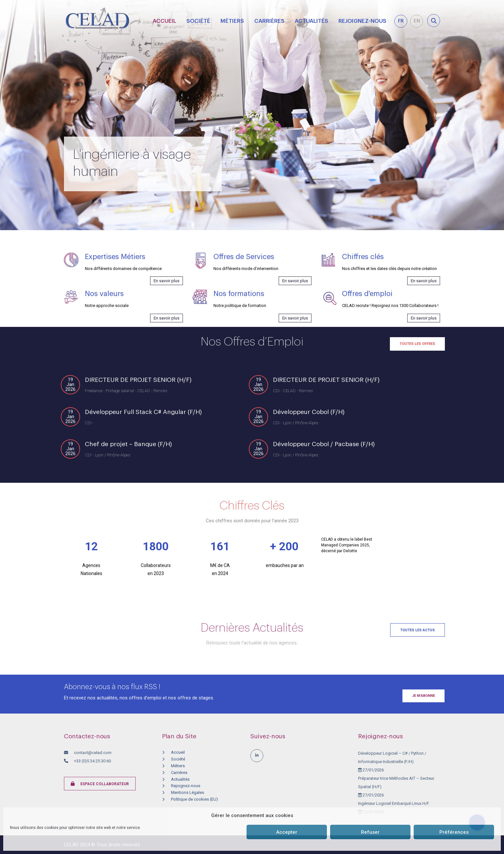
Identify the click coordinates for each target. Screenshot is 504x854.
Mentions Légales (188, 792)
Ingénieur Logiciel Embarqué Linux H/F (394, 803)
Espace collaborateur (100, 784)
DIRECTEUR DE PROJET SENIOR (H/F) (138, 380)
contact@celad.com (93, 753)
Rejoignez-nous (362, 21)
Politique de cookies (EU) (194, 799)
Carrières (269, 21)
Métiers (232, 21)
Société (198, 21)
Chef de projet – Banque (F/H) (128, 444)
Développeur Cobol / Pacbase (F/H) (324, 444)
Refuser (370, 832)
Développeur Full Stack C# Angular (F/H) (143, 412)
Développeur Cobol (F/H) (309, 412)
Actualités (311, 21)
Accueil (164, 21)
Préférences (454, 832)
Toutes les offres (417, 344)
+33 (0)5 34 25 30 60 (92, 761)
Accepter (287, 832)
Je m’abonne (423, 696)
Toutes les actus (418, 630)
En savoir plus (166, 281)
